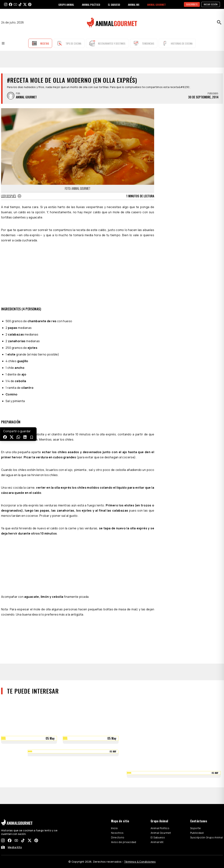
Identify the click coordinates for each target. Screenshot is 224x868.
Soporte (196, 828)
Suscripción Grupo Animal (207, 837)
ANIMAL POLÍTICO (91, 5)
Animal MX (157, 842)
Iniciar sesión (211, 4)
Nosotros (117, 833)
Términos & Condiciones (140, 862)
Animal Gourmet (161, 833)
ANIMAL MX (134, 5)
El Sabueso (158, 837)
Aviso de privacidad (124, 842)
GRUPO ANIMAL (66, 5)
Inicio (114, 828)
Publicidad (197, 833)
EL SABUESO (114, 5)
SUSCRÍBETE (192, 4)
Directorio (118, 837)
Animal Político (160, 828)
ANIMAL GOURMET (156, 5)
